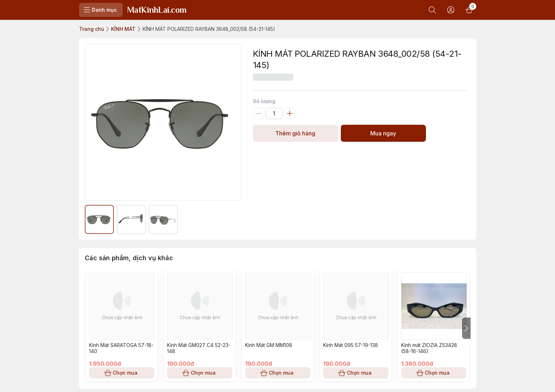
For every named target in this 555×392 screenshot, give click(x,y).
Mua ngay (383, 133)
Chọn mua (122, 373)
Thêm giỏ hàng (295, 133)
